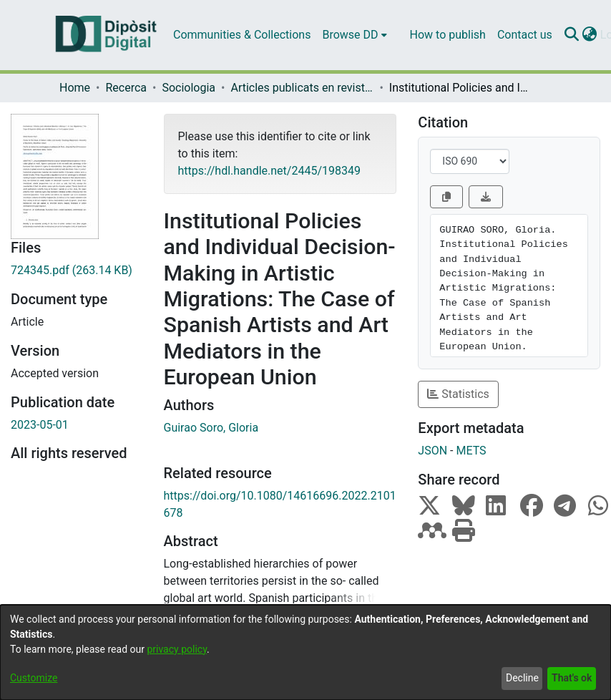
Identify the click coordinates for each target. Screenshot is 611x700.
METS (471, 451)
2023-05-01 (40, 425)
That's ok (572, 678)
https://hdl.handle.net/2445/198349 (269, 171)
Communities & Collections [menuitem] (242, 35)
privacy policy (177, 649)
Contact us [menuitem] (525, 35)
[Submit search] (572, 35)
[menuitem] (354, 35)
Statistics (458, 394)
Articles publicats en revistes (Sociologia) (302, 88)
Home (75, 88)
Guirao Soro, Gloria (211, 428)
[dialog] (305, 652)
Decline (522, 678)
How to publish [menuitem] (448, 35)
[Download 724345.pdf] (77, 271)
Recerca (126, 88)
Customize (34, 678)
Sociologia (189, 88)
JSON (432, 451)
